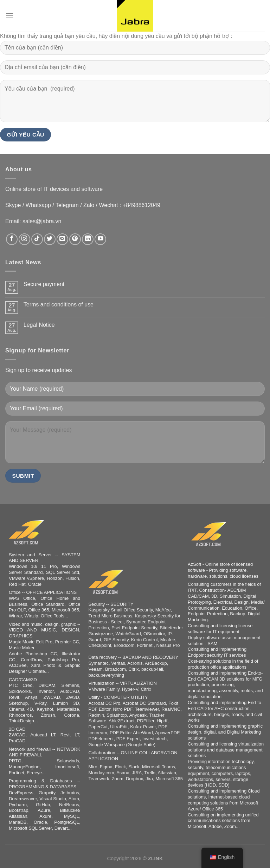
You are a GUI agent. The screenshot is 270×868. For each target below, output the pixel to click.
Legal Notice (39, 325)
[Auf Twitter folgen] (50, 239)
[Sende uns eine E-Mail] (62, 239)
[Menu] (9, 16)
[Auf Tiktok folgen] (37, 239)
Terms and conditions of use (59, 304)
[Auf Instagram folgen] (24, 239)
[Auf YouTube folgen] (100, 239)
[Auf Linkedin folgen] (88, 239)
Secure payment (44, 284)
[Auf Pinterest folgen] (75, 239)
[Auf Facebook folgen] (12, 239)
